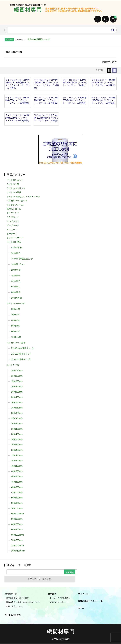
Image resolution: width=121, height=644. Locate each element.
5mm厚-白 (16, 287)
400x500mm (17, 472)
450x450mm (17, 482)
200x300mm (17, 392)
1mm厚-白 (16, 254)
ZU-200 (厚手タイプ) (21, 360)
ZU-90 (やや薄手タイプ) (22, 349)
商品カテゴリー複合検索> (40, 579)
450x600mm (17, 488)
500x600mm (17, 503)
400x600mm (17, 477)
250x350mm (17, 413)
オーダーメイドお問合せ (60, 599)
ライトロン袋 (13, 185)
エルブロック (13, 222)
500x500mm (17, 498)
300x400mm (17, 429)
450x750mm (17, 493)
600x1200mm (18, 535)
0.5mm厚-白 (17, 248)
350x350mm (17, 450)
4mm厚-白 (16, 281)
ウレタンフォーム (15, 205)
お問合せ (52, 594)
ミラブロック (13, 218)
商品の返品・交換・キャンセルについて (23, 603)
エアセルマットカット (17, 201)
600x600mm (17, 519)
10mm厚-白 (17, 298)
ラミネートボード (15, 238)
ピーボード (12, 234)
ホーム (81, 609)
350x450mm (17, 456)
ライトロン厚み (14, 242)
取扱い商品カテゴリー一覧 (90, 601)
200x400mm (17, 398)
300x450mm (17, 435)
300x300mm (17, 424)
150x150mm (17, 371)
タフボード (12, 230)
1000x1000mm (18, 551)
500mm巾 (16, 326)
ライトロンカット (15, 180)
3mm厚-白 (16, 276)
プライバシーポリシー (59, 603)
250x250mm (17, 408)
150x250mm (17, 376)
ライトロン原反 (14, 193)
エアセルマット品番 (16, 343)
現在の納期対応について (39, 40)
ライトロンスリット (16, 189)
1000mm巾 (16, 337)
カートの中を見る (13, 616)
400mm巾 (16, 321)
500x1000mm (18, 514)
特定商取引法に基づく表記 (17, 599)
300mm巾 (16, 315)
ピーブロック (13, 226)
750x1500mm (18, 546)
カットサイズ (13, 365)
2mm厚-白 (16, 270)
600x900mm (17, 530)
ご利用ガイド (11, 594)
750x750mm (17, 541)
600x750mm (17, 525)
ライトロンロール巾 (16, 304)
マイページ (83, 594)
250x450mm (17, 419)
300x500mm (17, 440)
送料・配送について (15, 607)
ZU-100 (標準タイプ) (21, 354)
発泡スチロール (14, 209)
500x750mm (17, 509)
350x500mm (17, 461)
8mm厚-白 (16, 293)
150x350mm (17, 382)
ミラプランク (13, 213)
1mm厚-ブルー (18, 265)
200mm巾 (16, 309)
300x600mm (17, 445)
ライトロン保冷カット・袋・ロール (23, 197)
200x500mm (17, 403)
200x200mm (17, 387)
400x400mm (17, 466)
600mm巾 (16, 332)
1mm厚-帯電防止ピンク (22, 259)
